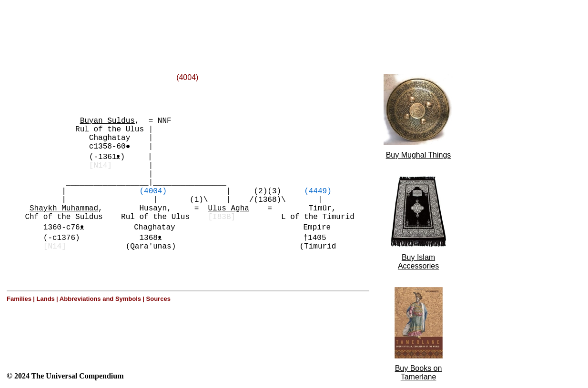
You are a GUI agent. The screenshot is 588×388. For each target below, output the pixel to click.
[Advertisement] (123, 25)
